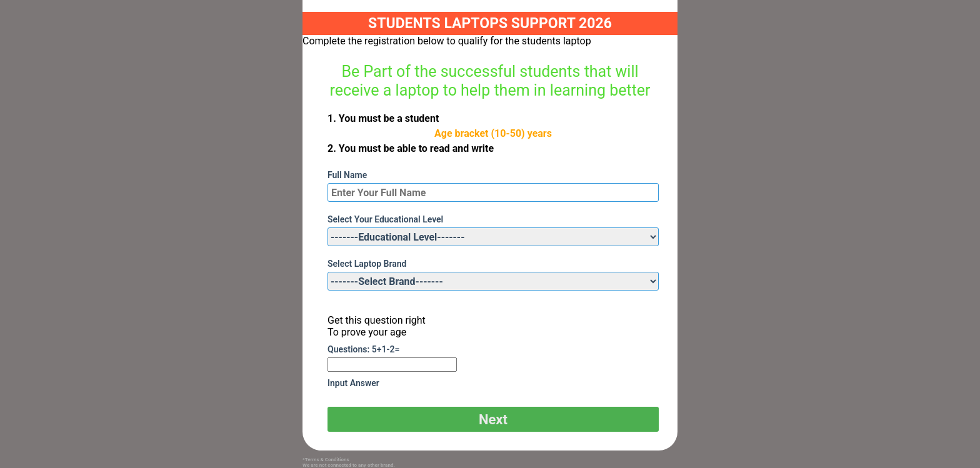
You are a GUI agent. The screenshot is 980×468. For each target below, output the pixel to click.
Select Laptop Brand (367, 264)
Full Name (347, 175)
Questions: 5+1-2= (364, 349)
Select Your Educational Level (385, 219)
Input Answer (353, 383)
